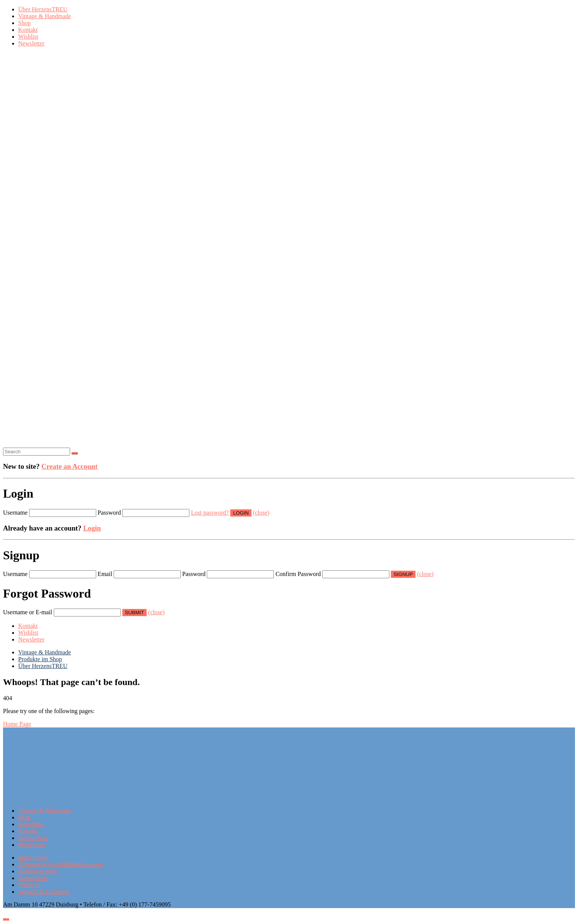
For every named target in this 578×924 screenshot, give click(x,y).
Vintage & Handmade (45, 16)
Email (105, 574)
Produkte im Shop (40, 659)
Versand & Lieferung (44, 892)
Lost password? (210, 513)
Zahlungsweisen (38, 871)
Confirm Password (298, 574)
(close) (261, 513)
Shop (24, 23)
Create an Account (69, 466)
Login (92, 528)
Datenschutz (33, 838)
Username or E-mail (28, 612)
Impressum (32, 845)
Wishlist (28, 37)
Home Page (17, 724)
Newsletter (31, 43)
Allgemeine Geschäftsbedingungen (61, 864)
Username (15, 513)
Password (109, 513)
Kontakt (28, 30)
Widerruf (29, 885)
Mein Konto (33, 858)
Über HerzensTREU (43, 9)
